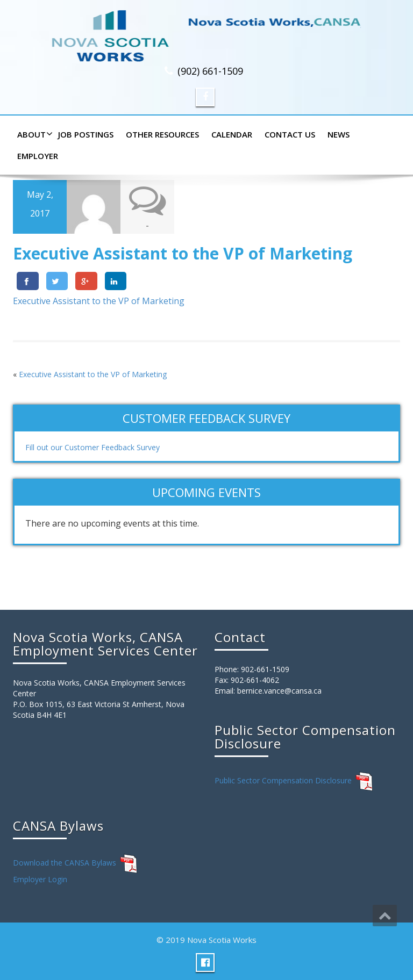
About (34, 134)
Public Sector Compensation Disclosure (283, 780)
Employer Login (40, 879)
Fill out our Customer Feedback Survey (92, 447)
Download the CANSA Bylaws (65, 862)
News (339, 134)
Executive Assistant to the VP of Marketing (99, 301)
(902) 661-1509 (210, 71)
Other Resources (162, 134)
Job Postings (86, 134)
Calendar (232, 134)
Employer (38, 156)
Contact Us (290, 134)
